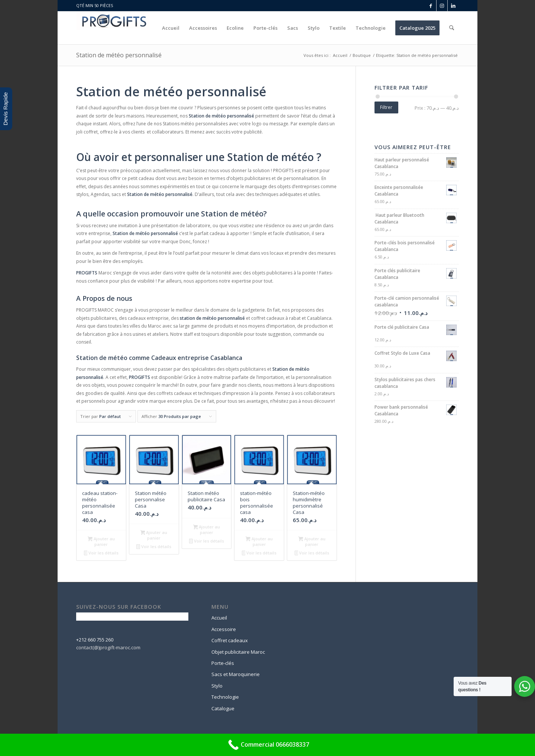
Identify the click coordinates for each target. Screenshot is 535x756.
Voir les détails (101, 553)
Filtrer (386, 107)
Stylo (217, 686)
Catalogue (223, 708)
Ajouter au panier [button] (101, 541)
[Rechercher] (452, 28)
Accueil (219, 618)
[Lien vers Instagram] (442, 6)
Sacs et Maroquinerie (236, 674)
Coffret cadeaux (230, 640)
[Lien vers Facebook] (431, 6)
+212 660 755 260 (95, 640)
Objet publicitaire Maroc (238, 652)
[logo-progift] (113, 28)
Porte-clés (223, 663)
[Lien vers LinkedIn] (453, 6)
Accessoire (224, 629)
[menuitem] (171, 28)
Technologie (225, 697)
